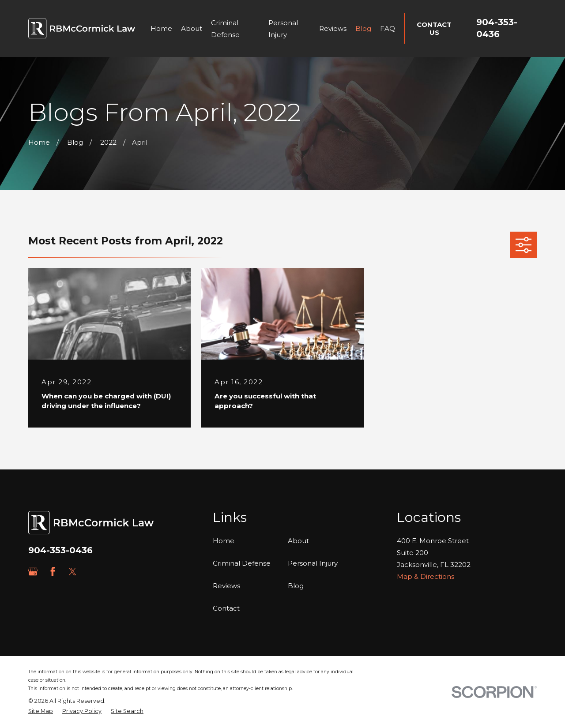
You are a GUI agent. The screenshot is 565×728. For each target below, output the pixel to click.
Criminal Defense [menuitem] (225, 29)
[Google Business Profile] (33, 572)
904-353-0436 (60, 550)
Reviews (226, 586)
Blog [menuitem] (363, 28)
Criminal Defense (242, 563)
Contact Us (434, 28)
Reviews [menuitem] (333, 28)
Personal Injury (313, 563)
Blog (296, 586)
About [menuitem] (192, 28)
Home (224, 541)
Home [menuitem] (161, 28)
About (298, 541)
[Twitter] (73, 572)
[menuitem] (41, 711)
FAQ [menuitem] (388, 28)
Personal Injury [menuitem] (283, 29)
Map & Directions (426, 576)
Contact (226, 608)
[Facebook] (53, 572)
